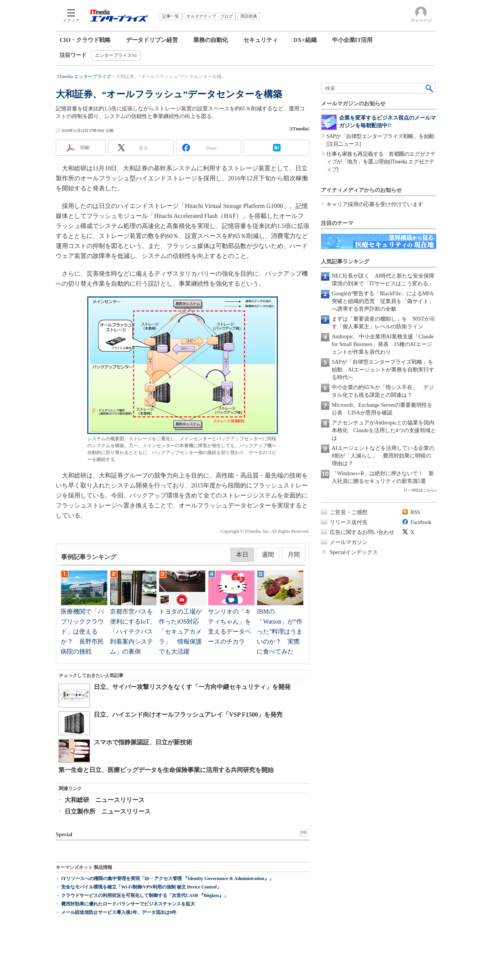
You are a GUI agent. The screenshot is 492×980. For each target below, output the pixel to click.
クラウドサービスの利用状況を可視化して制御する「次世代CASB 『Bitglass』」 (145, 895)
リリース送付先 (349, 522)
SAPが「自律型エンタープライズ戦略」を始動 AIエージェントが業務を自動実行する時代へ (383, 370)
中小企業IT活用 (352, 40)
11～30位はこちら (419, 490)
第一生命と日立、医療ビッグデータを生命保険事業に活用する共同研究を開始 (166, 770)
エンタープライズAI (116, 55)
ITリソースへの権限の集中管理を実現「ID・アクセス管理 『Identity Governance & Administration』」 (167, 879)
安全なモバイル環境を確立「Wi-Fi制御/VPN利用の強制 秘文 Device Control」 (141, 887)
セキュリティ (261, 40)
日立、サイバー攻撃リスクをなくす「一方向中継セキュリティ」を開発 (192, 687)
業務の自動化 (211, 40)
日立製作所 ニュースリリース (108, 811)
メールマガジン (349, 542)
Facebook (421, 522)
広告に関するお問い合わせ (362, 532)
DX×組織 (305, 40)
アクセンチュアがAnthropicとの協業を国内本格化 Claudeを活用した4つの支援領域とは (384, 430)
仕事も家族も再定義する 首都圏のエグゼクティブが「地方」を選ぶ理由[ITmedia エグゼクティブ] (381, 162)
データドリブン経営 (152, 40)
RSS (415, 512)
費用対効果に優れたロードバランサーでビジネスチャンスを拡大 (128, 904)
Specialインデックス (354, 552)
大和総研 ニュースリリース (105, 800)
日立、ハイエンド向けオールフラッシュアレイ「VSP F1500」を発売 (188, 715)
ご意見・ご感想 (349, 512)
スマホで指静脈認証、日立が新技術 (143, 742)
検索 (430, 88)
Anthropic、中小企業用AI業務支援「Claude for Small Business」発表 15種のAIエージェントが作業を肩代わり (383, 344)
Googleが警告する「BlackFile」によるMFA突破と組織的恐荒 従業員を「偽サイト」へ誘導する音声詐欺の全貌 (383, 301)
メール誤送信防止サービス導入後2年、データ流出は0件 (119, 912)
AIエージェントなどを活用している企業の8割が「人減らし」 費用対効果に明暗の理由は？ (383, 456)
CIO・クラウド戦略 (85, 40)
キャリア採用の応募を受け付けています (375, 204)
